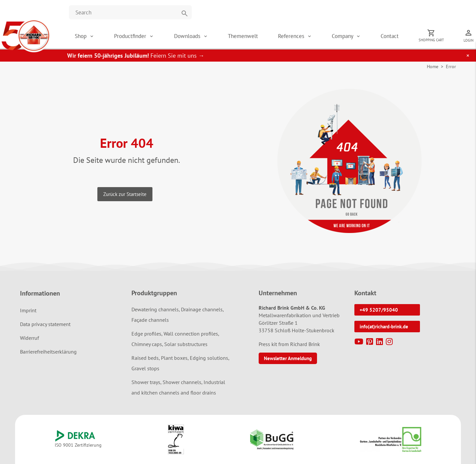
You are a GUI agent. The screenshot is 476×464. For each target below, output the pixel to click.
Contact (390, 36)
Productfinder (131, 36)
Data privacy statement (45, 324)
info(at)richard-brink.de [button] (384, 327)
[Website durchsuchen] (130, 12)
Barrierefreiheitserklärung (48, 352)
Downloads (188, 36)
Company (343, 36)
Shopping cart (431, 40)
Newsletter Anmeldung (288, 358)
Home (433, 67)
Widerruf (30, 338)
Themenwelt (243, 36)
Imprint (28, 310)
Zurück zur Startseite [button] (125, 194)
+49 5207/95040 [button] (379, 310)
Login (468, 40)
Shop (81, 36)
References (292, 36)
